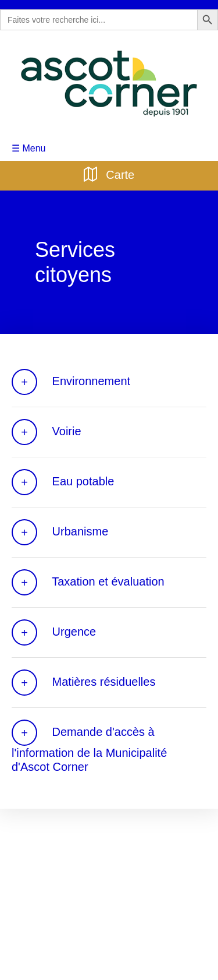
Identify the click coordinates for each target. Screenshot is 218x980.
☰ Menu (28, 147)
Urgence (53, 632)
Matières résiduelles (82, 682)
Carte (109, 173)
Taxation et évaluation (86, 582)
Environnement (70, 381)
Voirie (45, 431)
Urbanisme (58, 532)
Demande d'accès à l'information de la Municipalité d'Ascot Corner (108, 746)
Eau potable (61, 482)
